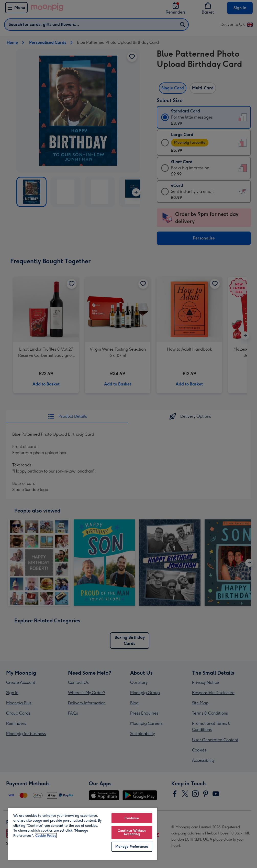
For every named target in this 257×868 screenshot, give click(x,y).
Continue (132, 818)
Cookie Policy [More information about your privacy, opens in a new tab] (46, 836)
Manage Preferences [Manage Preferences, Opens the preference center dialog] (132, 847)
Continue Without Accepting (132, 832)
